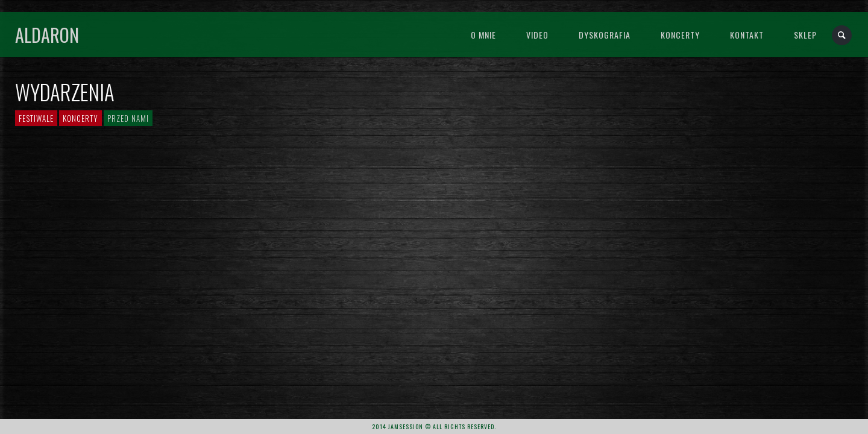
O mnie (483, 35)
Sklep (805, 35)
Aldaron (47, 35)
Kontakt (747, 35)
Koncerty (680, 35)
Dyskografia (605, 35)
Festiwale (36, 118)
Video (537, 35)
